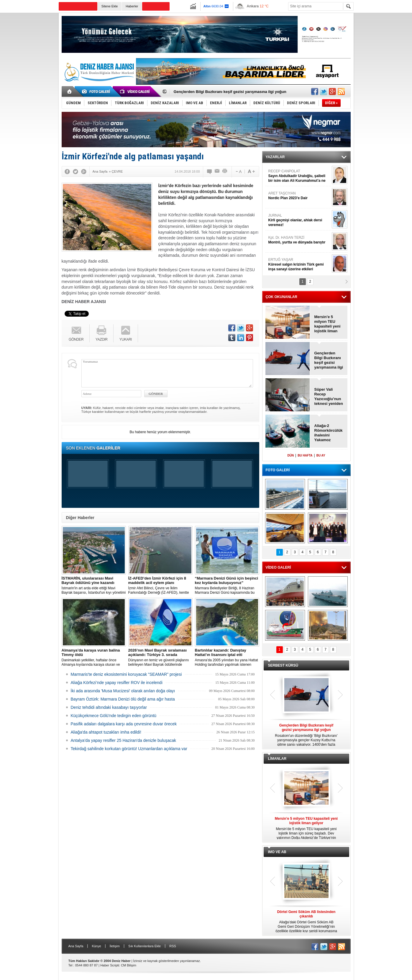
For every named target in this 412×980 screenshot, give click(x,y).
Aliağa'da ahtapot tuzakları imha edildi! (106, 732)
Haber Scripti (110, 965)
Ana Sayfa (76, 946)
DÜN (290, 455)
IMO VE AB (277, 852)
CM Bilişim (129, 965)
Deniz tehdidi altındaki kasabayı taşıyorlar (109, 707)
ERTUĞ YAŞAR (299, 265)
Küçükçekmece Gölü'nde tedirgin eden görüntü (114, 716)
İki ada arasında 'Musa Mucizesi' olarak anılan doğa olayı (123, 691)
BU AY (321, 455)
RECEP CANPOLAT (299, 176)
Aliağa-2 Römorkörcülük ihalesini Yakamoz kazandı (329, 433)
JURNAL (299, 220)
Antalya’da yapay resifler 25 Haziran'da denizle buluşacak (124, 740)
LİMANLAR (277, 759)
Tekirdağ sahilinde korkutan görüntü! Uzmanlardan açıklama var (129, 749)
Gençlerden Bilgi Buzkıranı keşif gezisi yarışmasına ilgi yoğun (230, 92)
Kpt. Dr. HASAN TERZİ (299, 240)
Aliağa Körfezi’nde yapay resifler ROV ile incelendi (117, 683)
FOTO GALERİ (278, 470)
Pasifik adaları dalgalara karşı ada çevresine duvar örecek (124, 724)
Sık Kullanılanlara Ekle (145, 946)
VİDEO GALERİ (278, 567)
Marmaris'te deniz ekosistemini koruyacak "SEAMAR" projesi (126, 674)
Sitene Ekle (110, 6)
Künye (96, 946)
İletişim (115, 946)
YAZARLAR (275, 157)
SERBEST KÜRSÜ (283, 665)
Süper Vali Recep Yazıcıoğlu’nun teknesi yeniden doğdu (329, 397)
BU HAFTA (305, 455)
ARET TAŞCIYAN (299, 196)
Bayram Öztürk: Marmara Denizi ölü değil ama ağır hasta (123, 699)
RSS (173, 946)
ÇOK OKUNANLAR (281, 297)
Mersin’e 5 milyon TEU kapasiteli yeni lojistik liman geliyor (328, 324)
